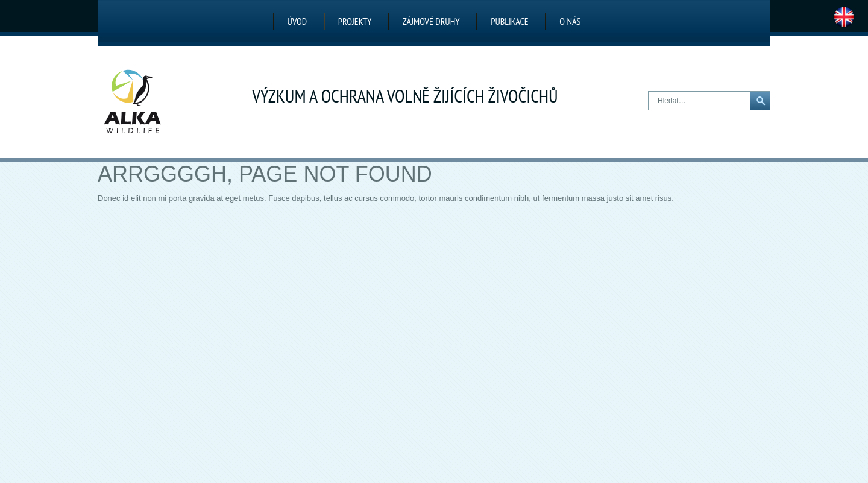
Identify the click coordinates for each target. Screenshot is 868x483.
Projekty (355, 21)
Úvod (297, 21)
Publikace (509, 21)
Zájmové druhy (431, 21)
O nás (570, 21)
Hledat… (649, 92)
